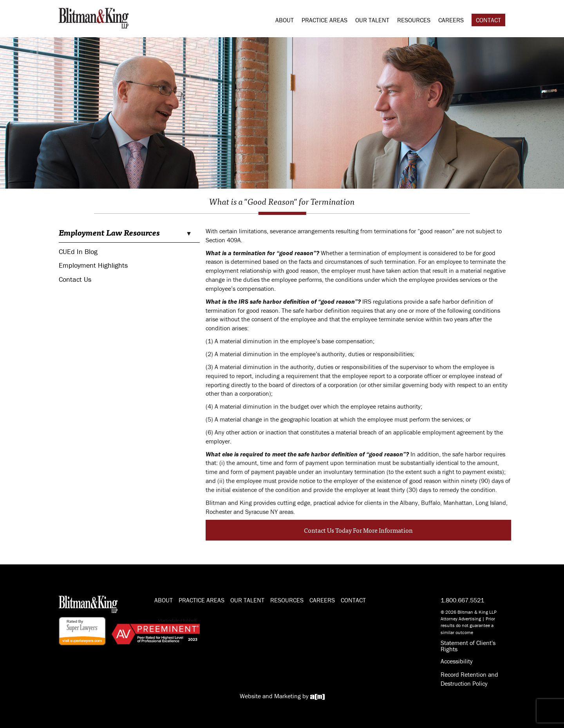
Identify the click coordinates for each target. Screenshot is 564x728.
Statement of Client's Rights (468, 646)
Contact (488, 20)
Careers (451, 20)
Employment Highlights (93, 265)
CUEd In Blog (78, 251)
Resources (414, 20)
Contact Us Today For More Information (358, 530)
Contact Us (75, 279)
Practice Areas (324, 20)
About (285, 20)
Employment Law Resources (109, 233)
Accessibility (457, 661)
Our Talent (372, 20)
